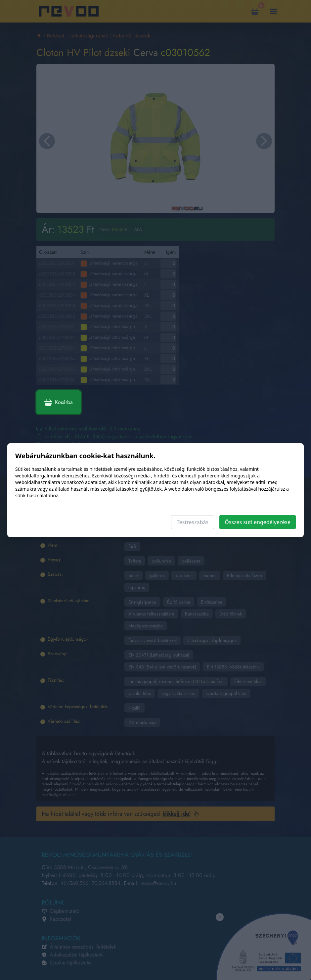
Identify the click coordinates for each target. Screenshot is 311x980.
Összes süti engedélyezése (258, 522)
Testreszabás (193, 522)
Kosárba (59, 402)
